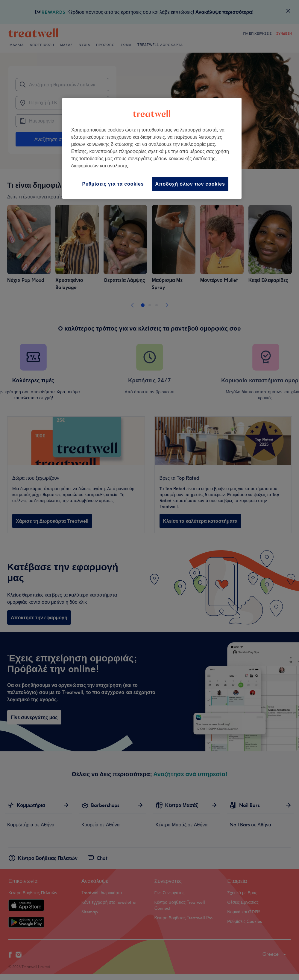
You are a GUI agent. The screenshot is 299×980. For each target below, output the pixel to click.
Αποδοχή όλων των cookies (190, 184)
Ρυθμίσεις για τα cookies (113, 184)
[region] (152, 148)
